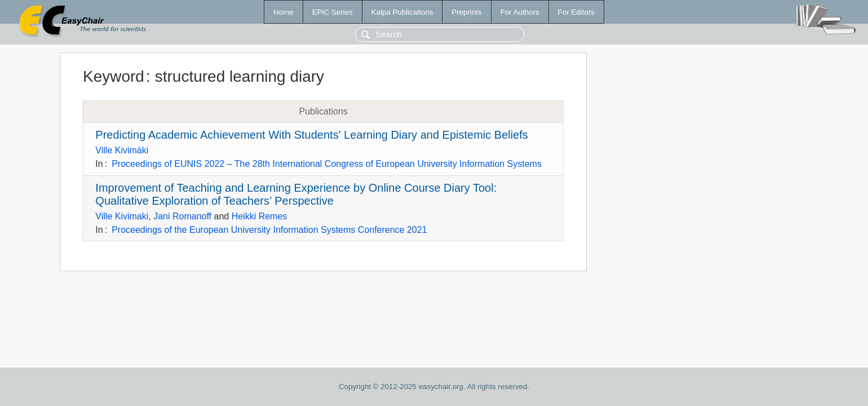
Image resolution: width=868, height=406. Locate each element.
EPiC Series (333, 12)
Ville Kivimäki (122, 150)
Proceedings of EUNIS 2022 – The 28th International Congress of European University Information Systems (327, 164)
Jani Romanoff (182, 216)
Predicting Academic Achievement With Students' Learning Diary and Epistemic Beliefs (312, 135)
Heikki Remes (260, 216)
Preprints (466, 12)
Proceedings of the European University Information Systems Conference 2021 (269, 230)
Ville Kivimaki (122, 216)
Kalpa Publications (402, 12)
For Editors (576, 12)
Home (284, 12)
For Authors (520, 12)
